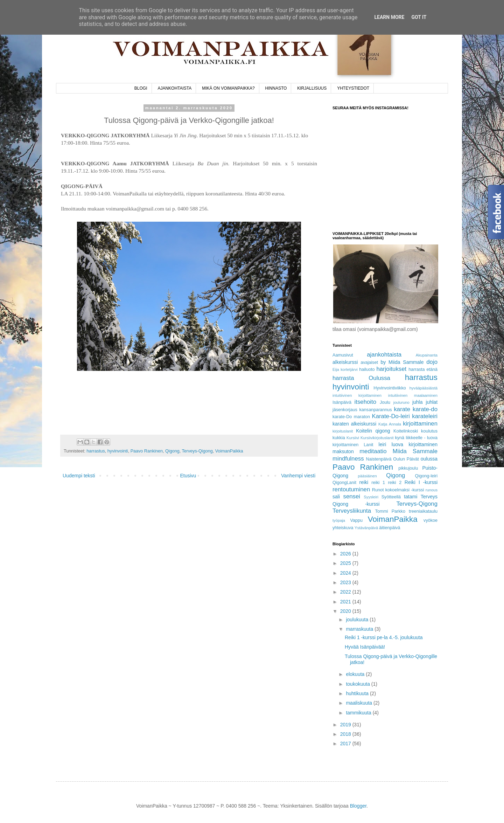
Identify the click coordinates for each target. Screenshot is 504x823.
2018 (346, 734)
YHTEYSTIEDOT (353, 88)
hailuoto (367, 369)
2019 (346, 725)
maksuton (343, 451)
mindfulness (348, 459)
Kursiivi (353, 438)
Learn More (389, 17)
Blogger (358, 806)
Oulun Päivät (406, 459)
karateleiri (425, 416)
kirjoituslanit (343, 431)
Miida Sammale (415, 451)
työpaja (339, 520)
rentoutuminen (351, 489)
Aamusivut (343, 355)
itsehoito (366, 402)
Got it (419, 17)
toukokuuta (358, 684)
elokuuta (356, 674)
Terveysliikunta (352, 511)
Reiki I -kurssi (421, 482)
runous (432, 490)
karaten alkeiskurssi (354, 424)
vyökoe (430, 520)
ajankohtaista (384, 355)
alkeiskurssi (345, 362)
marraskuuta (360, 629)
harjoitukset (391, 369)
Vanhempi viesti (298, 476)
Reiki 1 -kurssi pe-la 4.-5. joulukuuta (384, 637)
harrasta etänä (423, 369)
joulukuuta (358, 620)
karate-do (425, 409)
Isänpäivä (342, 402)
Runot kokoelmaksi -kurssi (398, 490)
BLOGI (141, 88)
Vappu (356, 520)
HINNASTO (276, 88)
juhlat (432, 402)
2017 (346, 744)
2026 (346, 554)
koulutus (429, 431)
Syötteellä (391, 497)
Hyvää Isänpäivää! (365, 647)
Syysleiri (371, 497)
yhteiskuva (343, 528)
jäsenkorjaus (345, 410)
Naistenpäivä (379, 459)
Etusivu (188, 476)
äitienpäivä (390, 528)
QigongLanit (344, 483)
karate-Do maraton (351, 417)
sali (336, 497)
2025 (346, 563)
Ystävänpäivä (366, 528)
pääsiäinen (367, 476)
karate (402, 409)
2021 (346, 602)
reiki (364, 482)
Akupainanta (427, 355)
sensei (352, 496)
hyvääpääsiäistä (423, 388)
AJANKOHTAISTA (174, 88)
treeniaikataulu (423, 511)
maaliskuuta (360, 703)
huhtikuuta (358, 693)
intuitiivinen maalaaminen (413, 395)
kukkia (339, 438)
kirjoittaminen (420, 424)
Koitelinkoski (406, 431)
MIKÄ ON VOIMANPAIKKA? (228, 88)
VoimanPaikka (229, 451)
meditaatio (373, 451)
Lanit (368, 445)
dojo (432, 362)
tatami (411, 497)
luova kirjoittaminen (415, 444)
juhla (418, 402)
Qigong (172, 451)
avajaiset (369, 362)
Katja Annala (390, 424)
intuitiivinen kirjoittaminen (357, 395)
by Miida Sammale (402, 362)
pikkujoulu (408, 468)
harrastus (96, 451)
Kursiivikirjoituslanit (377, 438)
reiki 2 (395, 483)
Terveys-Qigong (197, 451)
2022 (346, 592)
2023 (346, 582)
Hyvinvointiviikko (390, 388)
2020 (346, 611)
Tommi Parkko (390, 511)
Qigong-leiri (426, 476)
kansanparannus (376, 410)
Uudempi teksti (79, 476)
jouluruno (401, 402)
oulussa (429, 459)
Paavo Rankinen (147, 451)
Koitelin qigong (373, 431)
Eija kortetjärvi (345, 369)
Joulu (385, 402)
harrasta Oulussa (361, 378)
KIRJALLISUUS (312, 88)
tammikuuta (359, 713)
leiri (383, 444)
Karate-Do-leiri (391, 416)
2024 (346, 573)
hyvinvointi (118, 451)
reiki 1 (378, 483)
